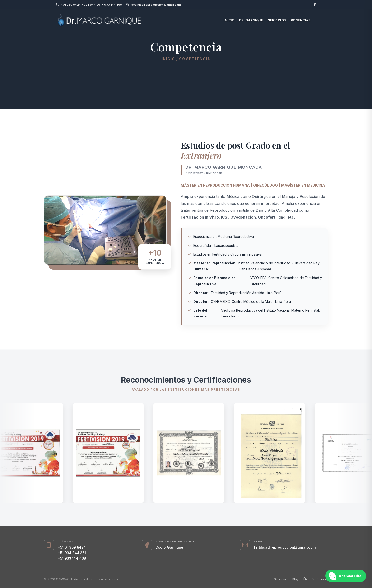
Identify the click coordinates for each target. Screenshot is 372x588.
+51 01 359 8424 (72, 547)
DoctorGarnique (169, 547)
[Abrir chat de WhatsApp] (346, 576)
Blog (295, 579)
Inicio (229, 20)
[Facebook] (315, 5)
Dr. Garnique (251, 20)
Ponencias (301, 20)
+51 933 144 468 (72, 558)
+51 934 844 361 (72, 553)
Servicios (277, 20)
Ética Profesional (316, 579)
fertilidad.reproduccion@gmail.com (285, 547)
